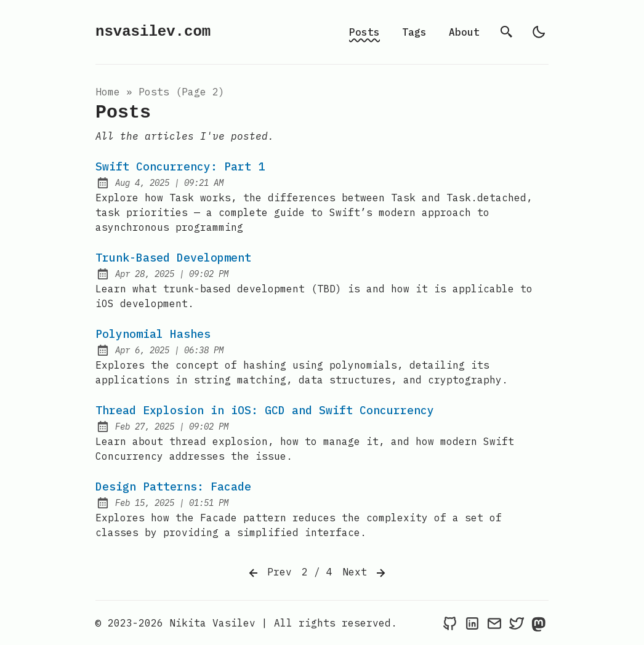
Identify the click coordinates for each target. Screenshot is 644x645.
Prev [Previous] (269, 573)
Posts (364, 32)
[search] (507, 32)
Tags (414, 32)
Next (365, 573)
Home (108, 92)
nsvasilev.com (153, 32)
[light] (539, 32)
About (464, 32)
